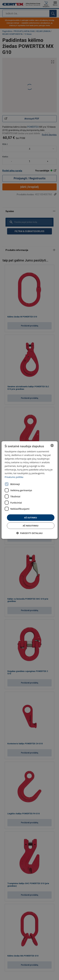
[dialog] (29, 490)
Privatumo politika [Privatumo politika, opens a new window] (14, 477)
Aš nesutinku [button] (31, 526)
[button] (29, 533)
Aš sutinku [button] (31, 517)
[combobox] (52, 445)
